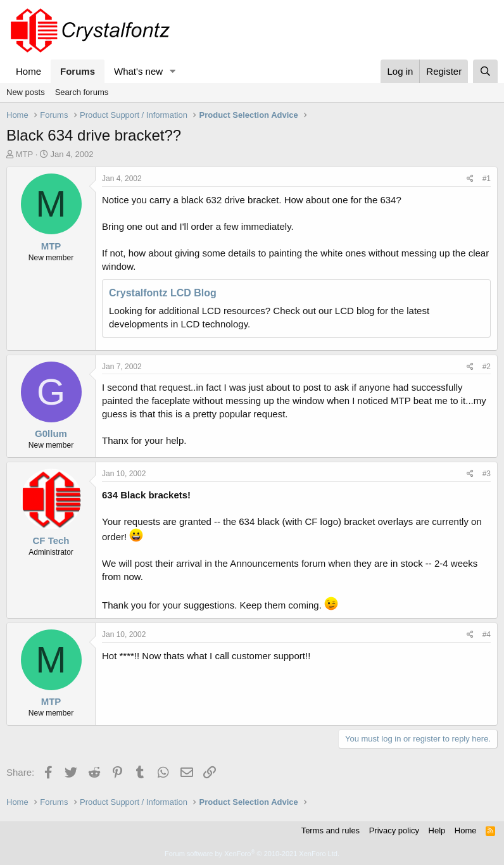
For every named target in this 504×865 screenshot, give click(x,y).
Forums (78, 71)
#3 (487, 474)
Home (28, 71)
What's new (138, 71)
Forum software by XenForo (252, 854)
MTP (24, 154)
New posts (26, 92)
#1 (487, 179)
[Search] (485, 71)
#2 (487, 367)
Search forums (82, 92)
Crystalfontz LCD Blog (163, 293)
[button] (173, 71)
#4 (487, 635)
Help (437, 830)
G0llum (51, 433)
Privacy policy (394, 830)
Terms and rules (331, 830)
